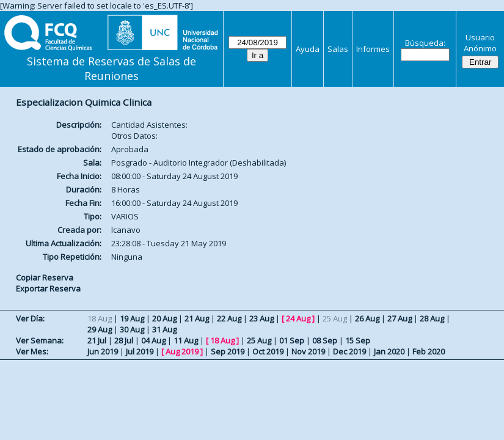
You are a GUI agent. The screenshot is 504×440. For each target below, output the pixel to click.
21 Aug (197, 318)
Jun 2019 (103, 351)
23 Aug (261, 318)
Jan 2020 (389, 351)
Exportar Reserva (48, 288)
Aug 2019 (182, 351)
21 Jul (97, 340)
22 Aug (229, 318)
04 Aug (153, 340)
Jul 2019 (140, 351)
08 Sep (325, 340)
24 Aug (298, 318)
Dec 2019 (349, 351)
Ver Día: (30, 318)
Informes (373, 49)
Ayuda (308, 49)
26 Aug (367, 318)
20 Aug (164, 318)
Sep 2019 (228, 351)
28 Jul (124, 340)
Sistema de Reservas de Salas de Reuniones (111, 68)
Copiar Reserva (45, 277)
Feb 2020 (429, 351)
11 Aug (186, 340)
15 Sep (358, 340)
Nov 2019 (308, 351)
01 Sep (292, 340)
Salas (338, 49)
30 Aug (132, 329)
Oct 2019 (268, 351)
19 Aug (132, 318)
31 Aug (164, 329)
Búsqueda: (425, 43)
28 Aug (432, 318)
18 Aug (222, 340)
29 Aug (100, 329)
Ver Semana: (40, 340)
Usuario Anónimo (480, 43)
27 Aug (400, 318)
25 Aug (259, 340)
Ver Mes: (32, 351)
